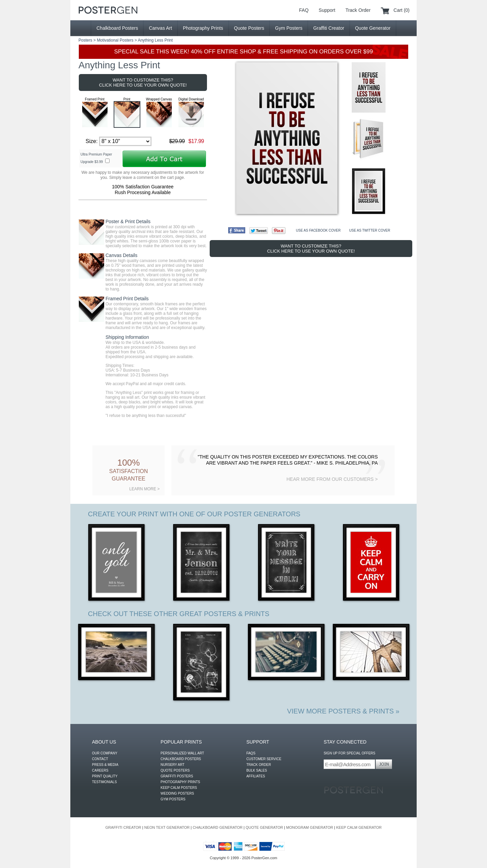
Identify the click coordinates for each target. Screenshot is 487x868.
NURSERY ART (173, 765)
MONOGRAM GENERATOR (310, 827)
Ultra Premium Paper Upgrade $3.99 (96, 158)
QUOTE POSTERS (175, 770)
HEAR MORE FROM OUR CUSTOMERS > (332, 479)
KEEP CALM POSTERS (179, 788)
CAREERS (100, 770)
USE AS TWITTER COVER (370, 230)
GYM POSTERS (173, 799)
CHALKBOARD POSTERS (181, 759)
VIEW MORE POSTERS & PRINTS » (343, 711)
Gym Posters (289, 28)
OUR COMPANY (105, 753)
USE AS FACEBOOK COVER (318, 230)
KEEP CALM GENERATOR (359, 827)
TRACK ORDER (259, 765)
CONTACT (100, 759)
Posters (85, 40)
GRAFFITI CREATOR (123, 827)
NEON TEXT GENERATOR (167, 827)
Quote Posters (249, 28)
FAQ (304, 10)
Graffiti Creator (329, 28)
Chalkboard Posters (117, 28)
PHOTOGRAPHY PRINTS (180, 782)
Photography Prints (203, 28)
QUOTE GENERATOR (264, 827)
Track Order (358, 10)
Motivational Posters (115, 40)
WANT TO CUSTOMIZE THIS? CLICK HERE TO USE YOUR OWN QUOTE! (143, 83)
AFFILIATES (256, 776)
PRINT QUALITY (105, 776)
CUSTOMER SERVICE (264, 759)
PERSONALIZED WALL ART (182, 753)
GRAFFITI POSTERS (177, 776)
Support (327, 10)
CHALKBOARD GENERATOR (218, 827)
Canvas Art (160, 28)
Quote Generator (373, 28)
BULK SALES (257, 770)
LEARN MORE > (144, 489)
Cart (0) (402, 10)
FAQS (251, 753)
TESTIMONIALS (104, 782)
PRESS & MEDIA (105, 765)
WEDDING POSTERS (177, 793)
